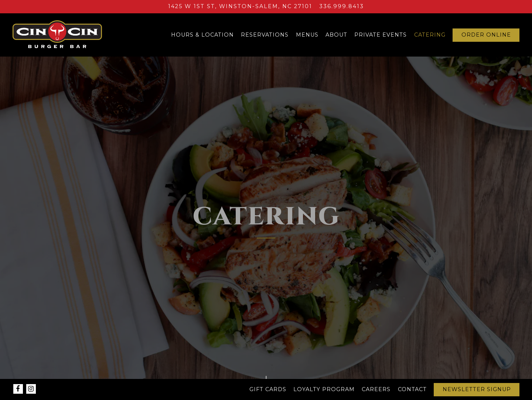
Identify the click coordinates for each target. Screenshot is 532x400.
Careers (376, 389)
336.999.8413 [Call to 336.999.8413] (342, 6)
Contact (412, 389)
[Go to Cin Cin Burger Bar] (240, 7)
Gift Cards (268, 389)
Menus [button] (307, 35)
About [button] (336, 35)
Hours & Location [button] (202, 35)
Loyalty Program (324, 389)
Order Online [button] (486, 35)
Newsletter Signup (477, 389)
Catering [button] (430, 35)
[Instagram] (31, 389)
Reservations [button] (265, 35)
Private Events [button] (381, 35)
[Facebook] (18, 389)
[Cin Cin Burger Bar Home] (57, 35)
